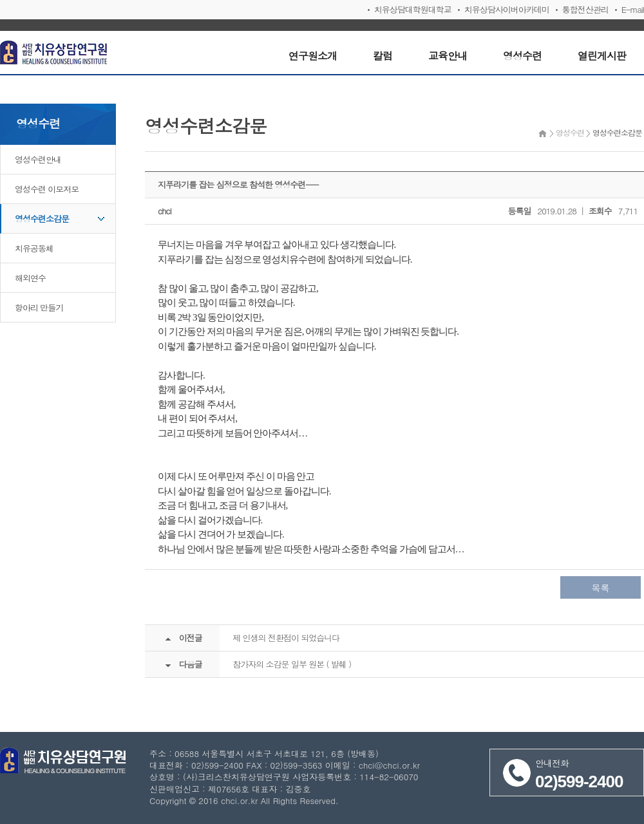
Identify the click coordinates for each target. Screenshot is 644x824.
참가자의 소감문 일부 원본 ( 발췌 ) (292, 664)
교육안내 (448, 56)
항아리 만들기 (39, 307)
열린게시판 (602, 56)
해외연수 (30, 278)
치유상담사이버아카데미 (507, 9)
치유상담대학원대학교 (413, 9)
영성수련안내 (38, 159)
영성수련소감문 (42, 219)
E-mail (633, 9)
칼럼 (383, 56)
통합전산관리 (585, 9)
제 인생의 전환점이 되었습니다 (286, 638)
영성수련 (522, 56)
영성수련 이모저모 (47, 189)
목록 (601, 588)
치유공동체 (34, 248)
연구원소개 (313, 56)
